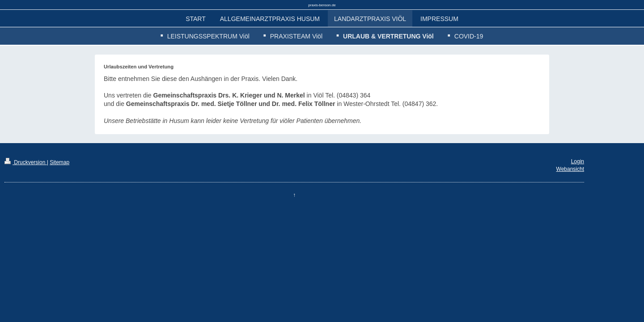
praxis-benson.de (322, 5)
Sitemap (59, 162)
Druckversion (26, 162)
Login (578, 161)
